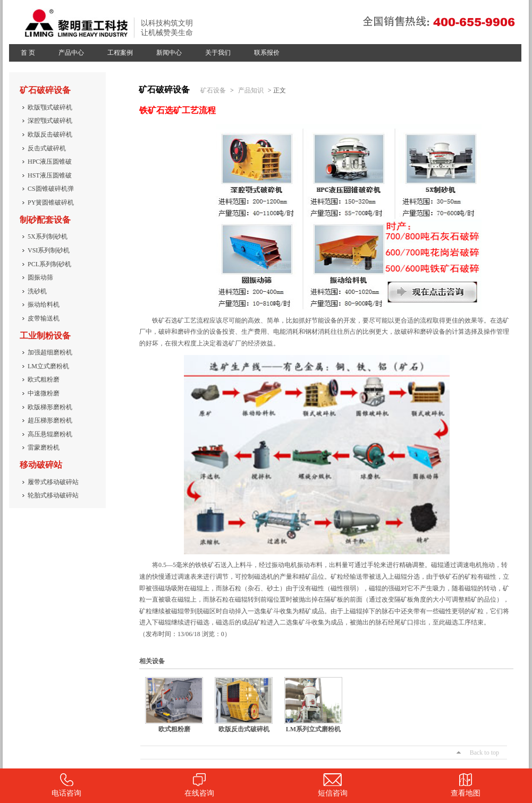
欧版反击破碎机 (50, 134)
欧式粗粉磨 (44, 379)
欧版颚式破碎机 (50, 107)
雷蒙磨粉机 (44, 447)
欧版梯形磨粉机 (50, 407)
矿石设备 (213, 90)
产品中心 (71, 53)
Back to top (484, 753)
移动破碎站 (41, 465)
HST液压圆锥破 (50, 175)
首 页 (28, 53)
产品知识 (251, 90)
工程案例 (120, 53)
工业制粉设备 (45, 336)
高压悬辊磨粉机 (50, 434)
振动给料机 (44, 305)
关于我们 (218, 53)
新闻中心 (169, 53)
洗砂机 (37, 291)
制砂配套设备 (45, 220)
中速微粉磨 (44, 393)
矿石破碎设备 (45, 90)
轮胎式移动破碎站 (53, 495)
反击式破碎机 (47, 148)
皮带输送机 (44, 318)
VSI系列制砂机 (49, 250)
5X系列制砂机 (48, 236)
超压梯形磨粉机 (50, 420)
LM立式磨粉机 (48, 366)
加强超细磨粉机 (50, 352)
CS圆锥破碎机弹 (51, 189)
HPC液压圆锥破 (50, 162)
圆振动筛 (40, 277)
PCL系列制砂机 (49, 264)
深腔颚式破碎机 (50, 121)
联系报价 (267, 53)
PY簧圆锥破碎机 (51, 202)
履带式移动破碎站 (53, 482)
